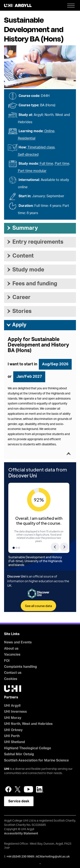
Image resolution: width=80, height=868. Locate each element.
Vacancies (12, 655)
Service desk (19, 801)
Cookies (11, 679)
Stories (19, 311)
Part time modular (32, 171)
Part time (62, 164)
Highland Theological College (28, 748)
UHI (7, 769)
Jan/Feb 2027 (29, 377)
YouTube (28, 789)
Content (20, 256)
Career (18, 297)
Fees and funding (32, 284)
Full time (46, 164)
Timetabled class (41, 147)
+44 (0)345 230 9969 (20, 857)
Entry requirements (35, 242)
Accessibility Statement (21, 834)
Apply (16, 325)
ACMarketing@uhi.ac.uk (53, 857)
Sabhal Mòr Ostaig (19, 754)
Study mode (25, 270)
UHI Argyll (12, 706)
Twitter (18, 789)
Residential (27, 138)
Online (49, 131)
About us (11, 649)
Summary (22, 228)
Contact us (13, 673)
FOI (7, 661)
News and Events (18, 642)
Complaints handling (20, 667)
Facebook (8, 789)
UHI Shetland (15, 742)
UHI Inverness (15, 712)
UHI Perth (12, 736)
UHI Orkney (13, 730)
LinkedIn (40, 789)
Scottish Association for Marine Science (36, 760)
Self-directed (28, 155)
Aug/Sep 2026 (55, 364)
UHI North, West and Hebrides (28, 724)
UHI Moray (13, 718)
